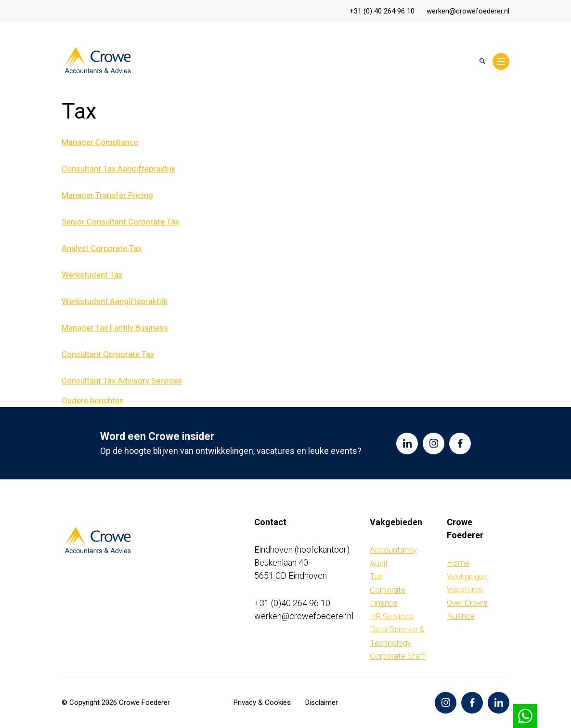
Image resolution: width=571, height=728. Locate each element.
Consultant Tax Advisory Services (122, 381)
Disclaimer (322, 702)
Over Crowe (467, 603)
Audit (379, 563)
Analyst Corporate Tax (102, 248)
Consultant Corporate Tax (108, 354)
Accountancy (393, 550)
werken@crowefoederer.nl (468, 11)
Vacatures (465, 589)
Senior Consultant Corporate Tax (120, 222)
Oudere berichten (93, 400)
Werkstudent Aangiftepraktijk (115, 301)
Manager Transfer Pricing (107, 195)
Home (458, 563)
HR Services (391, 616)
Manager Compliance (100, 142)
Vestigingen (467, 576)
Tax (376, 576)
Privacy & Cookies (262, 702)
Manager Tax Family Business (115, 328)
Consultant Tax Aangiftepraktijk (118, 169)
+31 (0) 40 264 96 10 (382, 11)
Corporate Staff (398, 656)
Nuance (461, 616)
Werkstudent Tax (92, 275)
